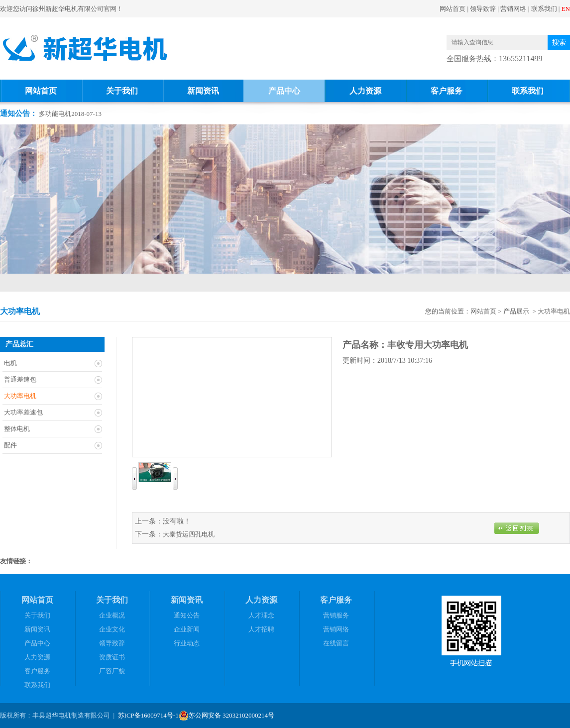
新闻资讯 (203, 91)
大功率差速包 (23, 412)
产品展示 (516, 311)
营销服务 (336, 615)
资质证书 (112, 657)
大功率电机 (20, 396)
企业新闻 (187, 629)
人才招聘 (261, 629)
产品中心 (284, 91)
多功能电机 (55, 114)
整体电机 (17, 429)
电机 (10, 363)
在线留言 (336, 643)
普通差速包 (20, 379)
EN (566, 9)
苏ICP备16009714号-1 (148, 715)
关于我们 (122, 91)
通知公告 (187, 615)
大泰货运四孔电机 (189, 534)
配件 (10, 445)
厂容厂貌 (112, 671)
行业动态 (187, 643)
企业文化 (112, 629)
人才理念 (261, 615)
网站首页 (453, 9)
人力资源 (365, 91)
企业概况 (112, 615)
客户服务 (447, 91)
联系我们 (544, 9)
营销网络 (513, 9)
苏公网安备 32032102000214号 (227, 716)
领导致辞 (483, 9)
